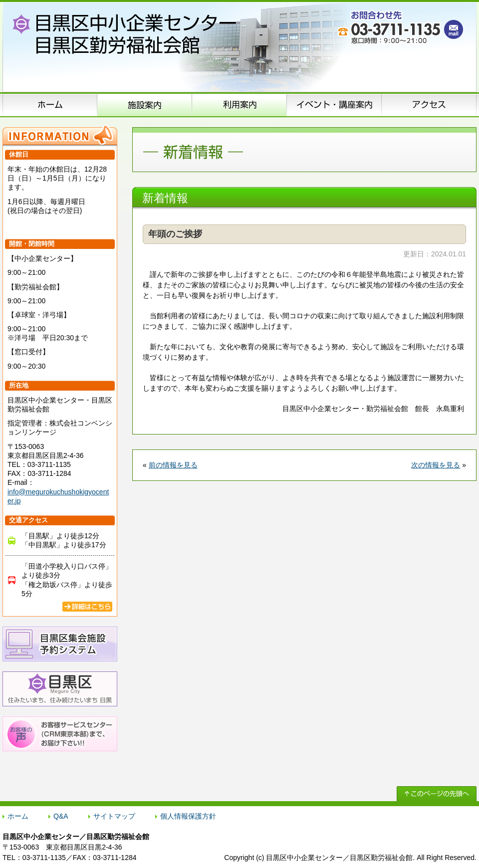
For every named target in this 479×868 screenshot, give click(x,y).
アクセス (429, 105)
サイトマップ (114, 816)
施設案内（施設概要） (145, 105)
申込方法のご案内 (239, 105)
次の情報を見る (436, 465)
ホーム (50, 105)
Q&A (61, 816)
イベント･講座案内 (334, 105)
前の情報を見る (173, 465)
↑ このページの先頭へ (437, 794)
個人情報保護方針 (188, 816)
